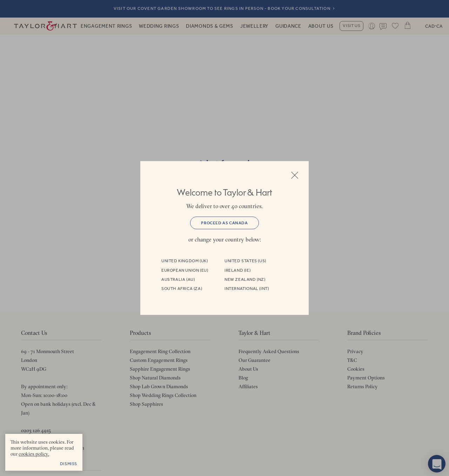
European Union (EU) (185, 270)
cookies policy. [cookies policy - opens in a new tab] (34, 454)
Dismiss (69, 464)
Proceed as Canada (224, 223)
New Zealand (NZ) (245, 279)
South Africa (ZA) (182, 289)
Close (295, 175)
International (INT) (247, 289)
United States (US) (245, 261)
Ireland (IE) (237, 270)
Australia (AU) (178, 279)
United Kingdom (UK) (185, 261)
